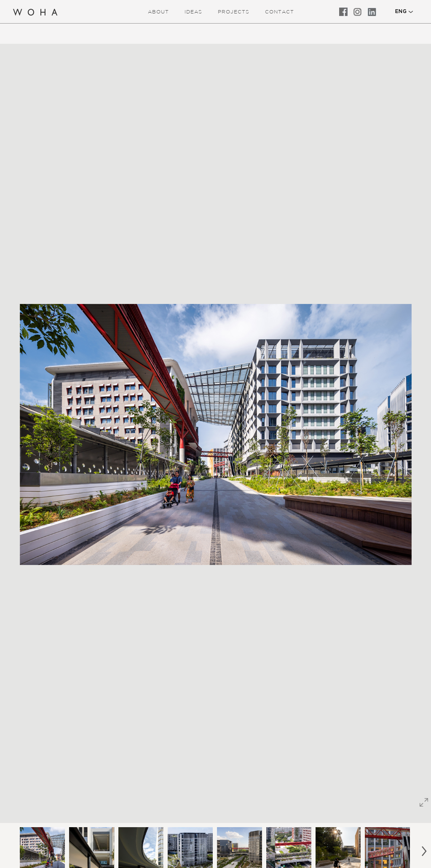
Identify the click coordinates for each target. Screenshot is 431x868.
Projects (234, 12)
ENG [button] (401, 11)
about (158, 12)
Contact (280, 12)
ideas (193, 12)
